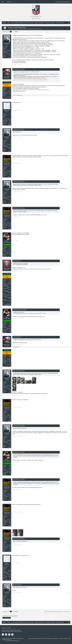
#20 (69, 592)
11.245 (10, 88)
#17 (69, 512)
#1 (69, 65)
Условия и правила (48, 639)
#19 (69, 563)
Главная (65, 639)
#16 (69, 490)
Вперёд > (16, 32)
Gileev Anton (7, 77)
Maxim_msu (7, 110)
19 (10, 567)
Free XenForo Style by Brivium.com (13, 641)
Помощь (61, 639)
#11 (69, 345)
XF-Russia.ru (8, 640)
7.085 (10, 279)
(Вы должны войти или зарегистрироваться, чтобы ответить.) (57, 612)
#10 (69, 319)
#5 (69, 163)
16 (10, 47)
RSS (69, 638)
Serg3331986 (7, 164)
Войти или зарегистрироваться (63, 2)
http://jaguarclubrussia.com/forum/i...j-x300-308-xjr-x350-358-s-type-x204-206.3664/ (32, 269)
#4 (69, 137)
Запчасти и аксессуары (19, 29)
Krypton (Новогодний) (33, 639)
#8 (69, 241)
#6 (69, 192)
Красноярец (35, 29)
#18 (69, 545)
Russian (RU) (41, 639)
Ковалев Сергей (7, 268)
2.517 (10, 247)
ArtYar (7, 563)
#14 (69, 436)
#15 (69, 462)
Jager (7, 241)
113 (10, 90)
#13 (69, 407)
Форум (9, 2)
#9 (69, 271)
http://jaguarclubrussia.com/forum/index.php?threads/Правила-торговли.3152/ (31, 90)
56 (10, 114)
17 (10, 167)
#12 (69, 396)
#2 (69, 93)
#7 (69, 217)
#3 (69, 110)
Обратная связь (55, 639)
